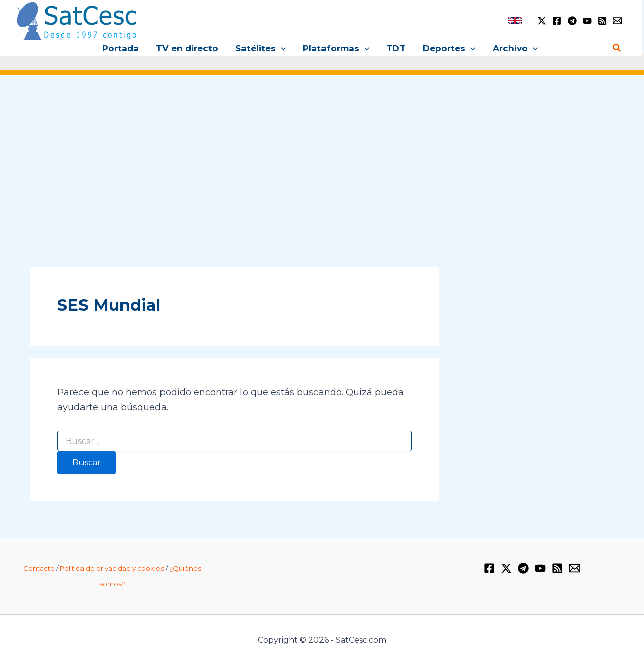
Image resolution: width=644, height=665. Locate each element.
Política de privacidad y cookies (112, 568)
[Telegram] (572, 21)
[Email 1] (617, 21)
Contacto (39, 568)
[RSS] (602, 21)
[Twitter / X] (542, 21)
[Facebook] (557, 21)
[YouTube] (587, 21)
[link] (515, 20)
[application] (281, 48)
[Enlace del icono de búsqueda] (617, 48)
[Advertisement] (322, 160)
